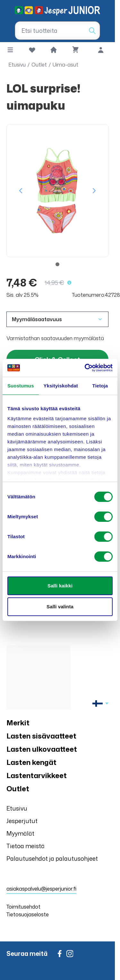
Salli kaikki (60, 586)
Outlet (39, 65)
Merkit (18, 723)
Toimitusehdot (23, 907)
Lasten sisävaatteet (41, 736)
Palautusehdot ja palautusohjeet (52, 858)
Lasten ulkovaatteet (42, 749)
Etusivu (17, 65)
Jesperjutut (22, 821)
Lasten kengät (31, 762)
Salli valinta (60, 607)
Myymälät (20, 833)
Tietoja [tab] (100, 386)
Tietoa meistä (26, 846)
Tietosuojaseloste (28, 914)
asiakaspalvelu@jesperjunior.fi (41, 889)
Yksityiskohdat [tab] (61, 386)
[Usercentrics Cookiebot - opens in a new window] (86, 368)
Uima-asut (65, 65)
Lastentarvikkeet (37, 775)
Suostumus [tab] (21, 386)
